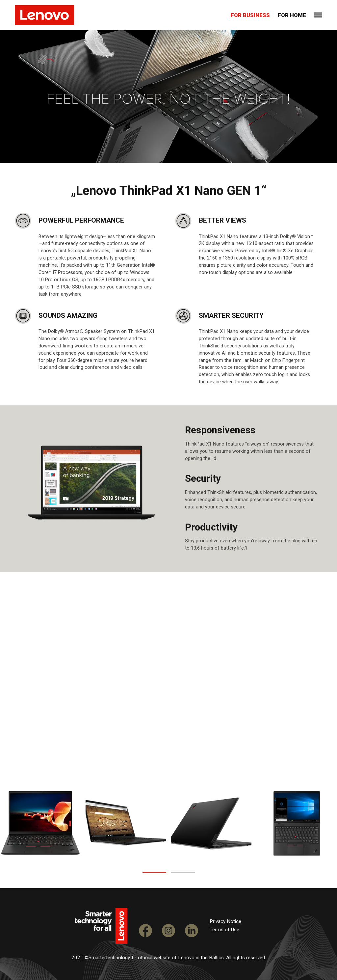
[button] (154, 872)
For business (250, 15)
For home (292, 15)
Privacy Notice (225, 922)
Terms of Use (224, 930)
